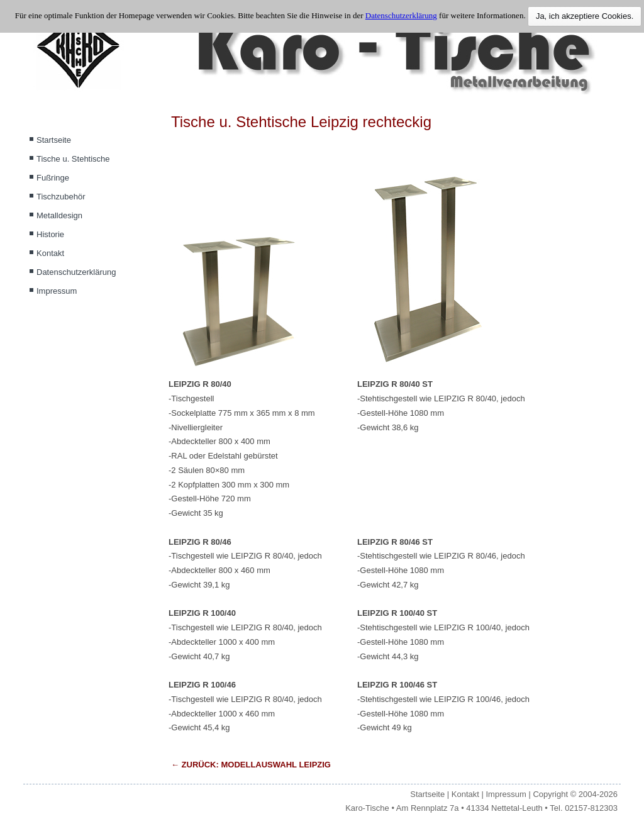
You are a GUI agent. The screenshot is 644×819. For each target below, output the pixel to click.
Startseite (54, 140)
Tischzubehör (61, 197)
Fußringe (53, 178)
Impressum (57, 291)
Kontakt (50, 253)
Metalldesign (59, 215)
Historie (50, 234)
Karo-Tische (367, 808)
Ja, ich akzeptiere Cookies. (585, 16)
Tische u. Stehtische (73, 159)
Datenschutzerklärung (76, 272)
